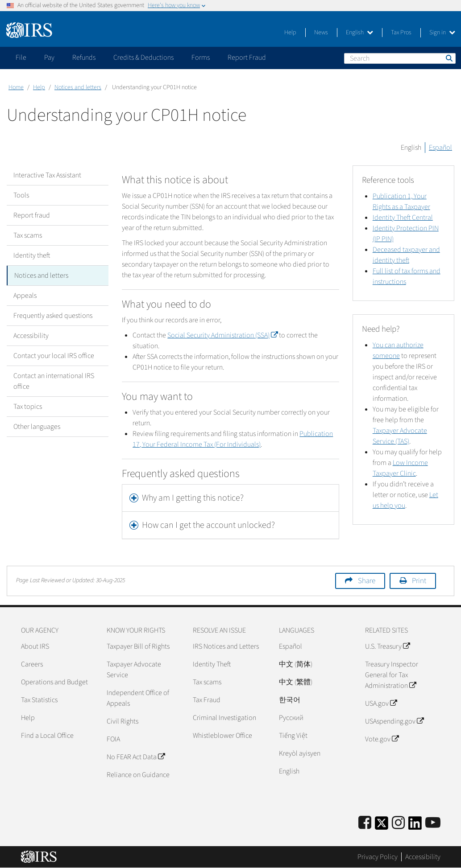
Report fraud (32, 215)
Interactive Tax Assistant (47, 175)
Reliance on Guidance (138, 775)
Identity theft (32, 255)
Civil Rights (123, 721)
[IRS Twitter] (382, 826)
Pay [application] (49, 58)
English (359, 33)
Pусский (291, 718)
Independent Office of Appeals (138, 698)
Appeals (25, 296)
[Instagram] (398, 823)
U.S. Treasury (387, 646)
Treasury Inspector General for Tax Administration (392, 675)
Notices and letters (78, 87)
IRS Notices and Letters (226, 646)
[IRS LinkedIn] (415, 826)
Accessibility (31, 336)
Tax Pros (401, 33)
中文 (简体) (296, 664)
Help (290, 33)
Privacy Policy (378, 857)
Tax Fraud (207, 700)
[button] (230, 498)
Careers (32, 664)
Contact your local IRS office (54, 356)
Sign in (442, 33)
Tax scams (28, 235)
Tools (21, 195)
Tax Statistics (39, 700)
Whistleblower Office (222, 736)
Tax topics (28, 407)
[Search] (400, 58)
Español (440, 148)
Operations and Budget (54, 682)
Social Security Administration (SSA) (222, 335)
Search (449, 58)
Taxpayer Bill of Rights (138, 646)
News (321, 33)
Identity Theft (212, 664)
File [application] (21, 58)
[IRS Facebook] (365, 823)
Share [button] (367, 581)
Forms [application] (201, 58)
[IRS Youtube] (433, 823)
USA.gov (381, 703)
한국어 (290, 700)
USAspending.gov (394, 721)
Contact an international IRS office (54, 381)
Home (16, 87)
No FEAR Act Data (136, 757)
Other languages (37, 427)
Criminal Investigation (224, 718)
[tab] (230, 498)
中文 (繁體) (296, 682)
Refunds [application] (84, 58)
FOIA (113, 739)
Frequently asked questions (53, 316)
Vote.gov (382, 739)
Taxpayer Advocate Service (134, 670)
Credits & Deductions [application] (143, 58)
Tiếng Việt (293, 736)
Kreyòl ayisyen (300, 753)
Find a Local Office (47, 736)
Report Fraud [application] (247, 58)
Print (419, 581)
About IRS (35, 646)
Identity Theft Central (403, 218)
